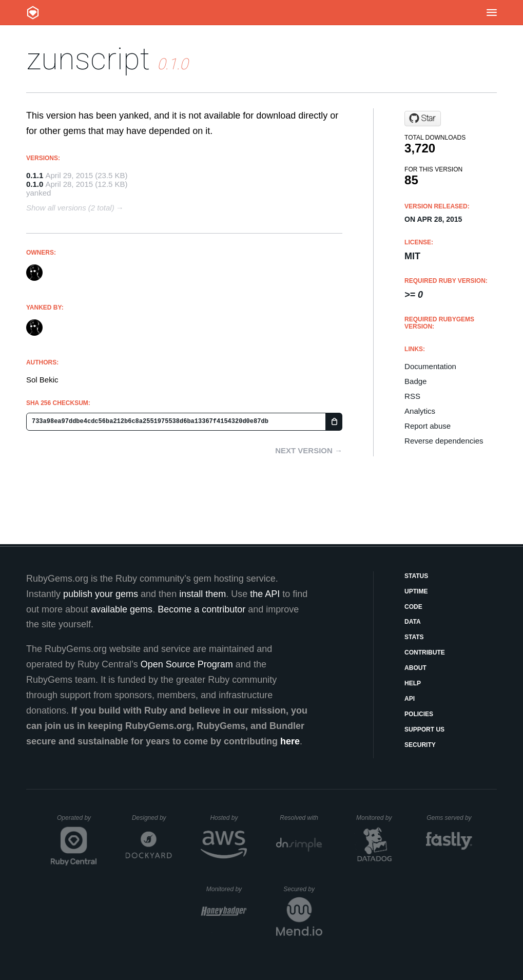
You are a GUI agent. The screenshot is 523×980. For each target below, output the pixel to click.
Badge (415, 381)
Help (413, 683)
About (415, 668)
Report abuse (428, 426)
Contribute (425, 652)
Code (413, 607)
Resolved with (301, 818)
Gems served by (449, 818)
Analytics (420, 411)
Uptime (416, 591)
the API (265, 594)
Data (413, 622)
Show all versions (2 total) (70, 208)
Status (416, 576)
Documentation (430, 366)
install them (202, 594)
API (410, 699)
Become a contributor (201, 609)
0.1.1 (35, 175)
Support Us (424, 729)
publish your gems (101, 594)
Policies (419, 714)
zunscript (88, 59)
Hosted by (228, 818)
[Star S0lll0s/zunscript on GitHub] (423, 119)
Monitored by (377, 818)
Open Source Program (187, 664)
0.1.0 (35, 184)
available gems (122, 609)
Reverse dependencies (444, 441)
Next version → (309, 450)
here (290, 741)
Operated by (77, 821)
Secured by (303, 889)
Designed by (152, 818)
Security (420, 745)
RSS (412, 396)
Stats (414, 637)
